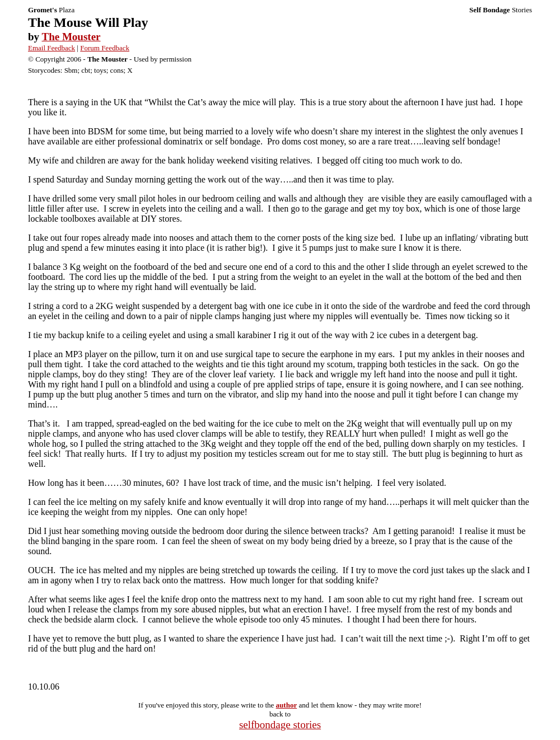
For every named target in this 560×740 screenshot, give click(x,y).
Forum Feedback (105, 48)
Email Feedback (52, 48)
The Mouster (71, 37)
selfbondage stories (280, 725)
